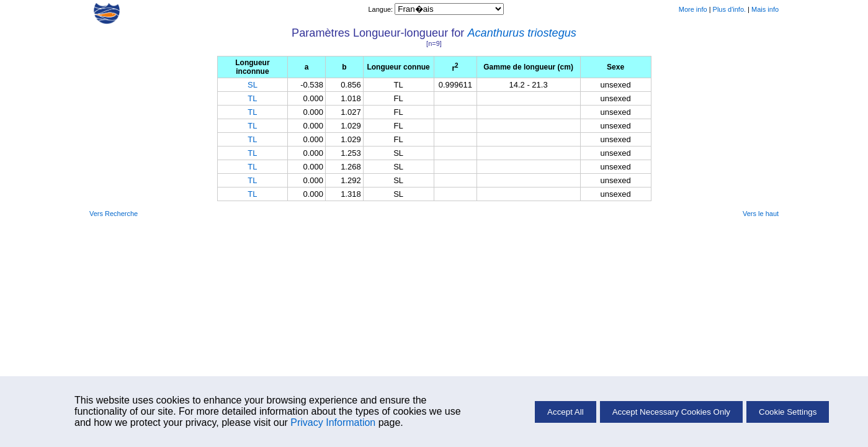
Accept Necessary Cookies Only (671, 412)
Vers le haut (761, 214)
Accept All (566, 412)
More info (693, 9)
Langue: (381, 9)
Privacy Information (333, 422)
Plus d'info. (729, 9)
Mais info (765, 9)
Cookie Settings (788, 412)
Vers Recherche (114, 214)
